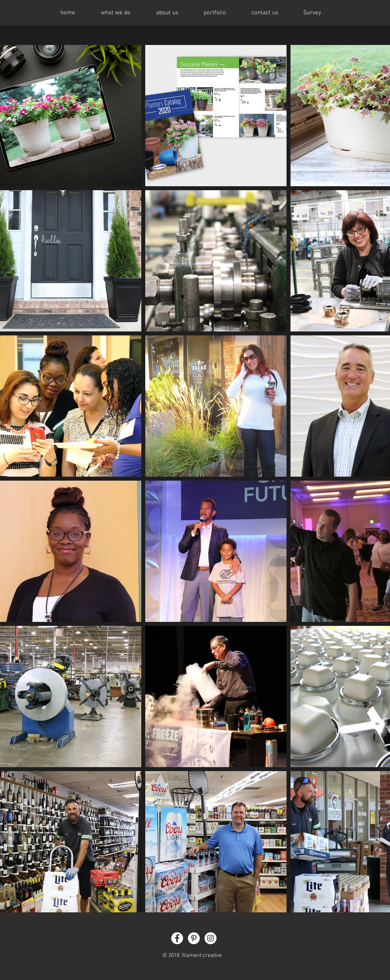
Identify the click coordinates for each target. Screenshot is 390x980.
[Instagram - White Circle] (211, 938)
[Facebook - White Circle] (177, 938)
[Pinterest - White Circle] (194, 938)
